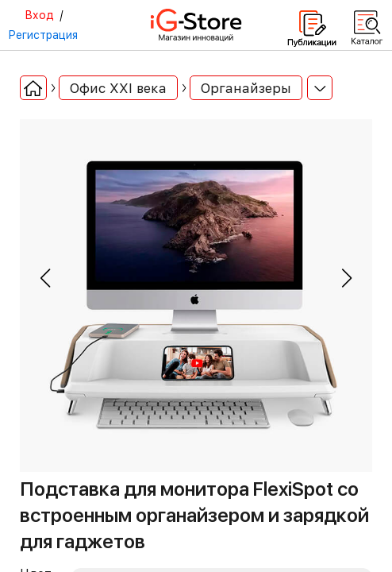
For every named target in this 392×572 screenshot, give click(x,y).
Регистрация (43, 35)
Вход (39, 15)
